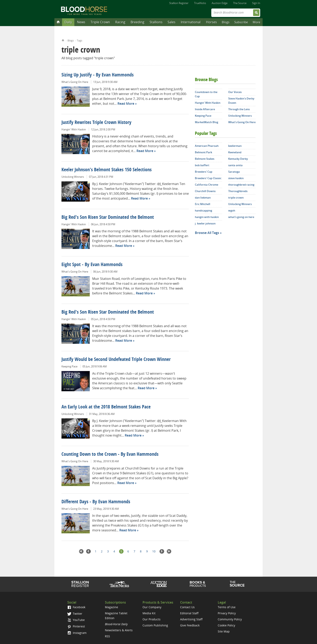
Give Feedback (190, 625)
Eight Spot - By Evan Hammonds (92, 265)
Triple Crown (100, 22)
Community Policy (230, 619)
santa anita (235, 165)
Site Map (224, 631)
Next (162, 551)
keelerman (235, 146)
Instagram (77, 633)
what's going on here (241, 217)
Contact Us (187, 607)
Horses (211, 22)
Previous (88, 551)
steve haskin (236, 178)
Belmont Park (203, 152)
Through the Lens (239, 109)
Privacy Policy (227, 613)
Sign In (256, 3)
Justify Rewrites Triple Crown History (96, 123)
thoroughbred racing (241, 185)
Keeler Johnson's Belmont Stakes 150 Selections (107, 170)
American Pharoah (207, 146)
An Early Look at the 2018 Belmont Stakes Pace (106, 407)
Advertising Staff (191, 619)
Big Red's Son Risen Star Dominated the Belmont (108, 218)
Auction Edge (220, 3)
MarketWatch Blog (207, 122)
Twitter (75, 614)
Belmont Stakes (205, 159)
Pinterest (76, 626)
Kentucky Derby (238, 159)
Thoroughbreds (238, 191)
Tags (80, 41)
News (81, 22)
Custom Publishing (155, 625)
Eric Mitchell (203, 204)
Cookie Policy (226, 625)
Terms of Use (227, 607)
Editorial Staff (189, 613)
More (256, 22)
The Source (240, 3)
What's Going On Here (75, 82)
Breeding (137, 22)
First (81, 551)
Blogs (226, 22)
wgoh (232, 210)
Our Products (152, 619)
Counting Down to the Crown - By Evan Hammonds (110, 455)
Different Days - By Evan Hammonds (96, 502)
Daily (68, 22)
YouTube (76, 620)
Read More (126, 104)
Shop (198, 584)
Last (169, 551)
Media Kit (149, 613)
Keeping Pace (69, 366)
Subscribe (241, 22)
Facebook (76, 607)
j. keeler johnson (205, 223)
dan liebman (203, 198)
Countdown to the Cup (206, 94)
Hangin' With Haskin (74, 129)
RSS (107, 636)
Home (63, 40)
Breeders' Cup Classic (208, 178)
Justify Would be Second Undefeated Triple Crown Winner (116, 360)
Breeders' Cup (204, 172)
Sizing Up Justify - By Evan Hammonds (98, 75)
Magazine (111, 607)
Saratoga (234, 172)
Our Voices (235, 92)
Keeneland (235, 152)
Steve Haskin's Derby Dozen (241, 101)
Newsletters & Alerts (119, 630)
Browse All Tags (207, 233)
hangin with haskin (207, 217)
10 (154, 551)
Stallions (156, 22)
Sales (172, 22)
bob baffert (202, 165)
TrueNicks (200, 3)
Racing (120, 22)
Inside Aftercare (205, 109)
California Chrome (207, 185)
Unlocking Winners (73, 177)
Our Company (152, 607)
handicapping (203, 210)
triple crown (236, 198)
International (191, 22)
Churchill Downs (205, 191)
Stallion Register (179, 3)
